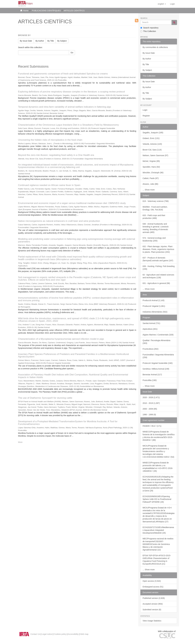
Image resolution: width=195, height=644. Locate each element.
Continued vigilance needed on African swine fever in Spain (49, 185)
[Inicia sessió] (172, 4)
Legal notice (47, 634)
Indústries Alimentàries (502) (155, 312)
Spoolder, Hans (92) (151, 167)
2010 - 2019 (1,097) (151, 403)
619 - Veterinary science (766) (156, 201)
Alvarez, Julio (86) (150, 184)
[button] (162, 4)
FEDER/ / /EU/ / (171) (152, 426)
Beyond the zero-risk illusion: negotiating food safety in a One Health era (56, 155)
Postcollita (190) (150, 380)
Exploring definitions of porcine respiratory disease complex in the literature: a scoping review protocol (72, 92)
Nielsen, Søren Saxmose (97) (155, 155)
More (20, 442)
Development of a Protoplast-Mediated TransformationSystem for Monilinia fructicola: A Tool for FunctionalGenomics (68, 423)
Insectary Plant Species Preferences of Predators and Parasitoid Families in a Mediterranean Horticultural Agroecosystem (74, 355)
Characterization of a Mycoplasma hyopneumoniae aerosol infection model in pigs (61, 339)
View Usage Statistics (152, 621)
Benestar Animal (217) (152, 375)
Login (145, 110)
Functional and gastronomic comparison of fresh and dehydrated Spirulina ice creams (63, 74)
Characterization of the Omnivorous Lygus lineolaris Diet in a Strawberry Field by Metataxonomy (69, 125)
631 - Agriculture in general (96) (156, 283)
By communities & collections (155, 47)
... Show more (149, 190)
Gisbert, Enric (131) (151, 138)
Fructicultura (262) (151, 349)
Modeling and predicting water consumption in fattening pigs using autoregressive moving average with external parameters (77, 240)
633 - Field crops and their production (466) (154, 217)
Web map (84, 634)
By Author (40, 41)
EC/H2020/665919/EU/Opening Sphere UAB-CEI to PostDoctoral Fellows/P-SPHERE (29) (157, 499)
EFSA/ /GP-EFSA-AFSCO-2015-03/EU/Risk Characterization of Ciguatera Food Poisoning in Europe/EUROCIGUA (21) (157, 560)
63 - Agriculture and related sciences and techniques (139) (158, 276)
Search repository (149, 28)
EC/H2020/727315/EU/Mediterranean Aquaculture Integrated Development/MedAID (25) (158, 530)
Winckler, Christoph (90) (153, 173)
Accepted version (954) (153, 604)
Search (144, 18)
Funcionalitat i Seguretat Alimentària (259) (158, 356)
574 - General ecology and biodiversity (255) (154, 239)
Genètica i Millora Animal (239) (156, 369)
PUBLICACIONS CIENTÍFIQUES (46, 11)
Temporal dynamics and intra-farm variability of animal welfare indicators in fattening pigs (65, 107)
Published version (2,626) (154, 598)
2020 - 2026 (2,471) (151, 397)
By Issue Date (26, 41)
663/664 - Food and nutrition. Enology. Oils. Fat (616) (155, 208)
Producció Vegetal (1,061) (154, 306)
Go (72, 53)
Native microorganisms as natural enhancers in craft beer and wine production (59, 221)
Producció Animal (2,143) (153, 300)
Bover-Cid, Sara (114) (152, 150)
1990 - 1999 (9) (149, 415)
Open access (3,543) (152, 581)
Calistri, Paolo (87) (151, 178)
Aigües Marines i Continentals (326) (158, 335)
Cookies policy (60, 634)
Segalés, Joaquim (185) (153, 133)
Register (146, 116)
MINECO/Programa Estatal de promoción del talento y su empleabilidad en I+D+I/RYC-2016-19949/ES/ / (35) (158, 467)
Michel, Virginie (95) (151, 161)
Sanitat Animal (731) (151, 323)
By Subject (62, 41)
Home (26, 11)
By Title (51, 41)
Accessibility (73, 634)
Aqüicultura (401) (150, 329)
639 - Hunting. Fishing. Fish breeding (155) (159, 268)
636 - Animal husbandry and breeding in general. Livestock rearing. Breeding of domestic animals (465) (156, 228)
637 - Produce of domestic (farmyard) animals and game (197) (158, 259)
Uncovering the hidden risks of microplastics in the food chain (50, 140)
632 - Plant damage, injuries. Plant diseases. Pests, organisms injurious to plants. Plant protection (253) (158, 249)
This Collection (148, 31)
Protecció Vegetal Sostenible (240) (158, 363)
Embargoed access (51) (153, 587)
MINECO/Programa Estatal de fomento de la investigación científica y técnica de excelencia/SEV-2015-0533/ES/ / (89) (159, 436)
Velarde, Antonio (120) (152, 144)
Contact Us (35, 634)
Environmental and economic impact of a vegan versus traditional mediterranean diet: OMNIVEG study (72, 203)
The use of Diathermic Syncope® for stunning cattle (45, 398)
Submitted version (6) (152, 610)
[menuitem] (172, 4)
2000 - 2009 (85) (150, 409)
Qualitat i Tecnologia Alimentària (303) (156, 342)
